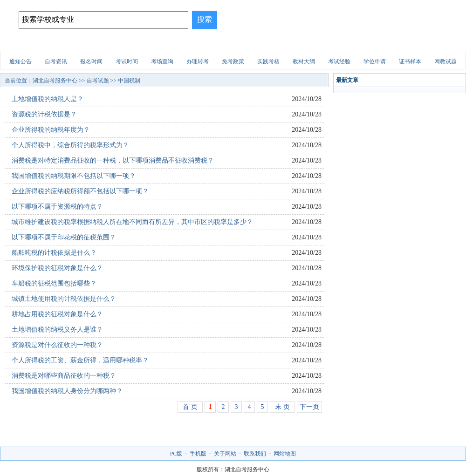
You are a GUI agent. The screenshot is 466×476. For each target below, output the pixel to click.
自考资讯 (56, 61)
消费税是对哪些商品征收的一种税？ (64, 376)
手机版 (198, 454)
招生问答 (191, 44)
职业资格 (274, 44)
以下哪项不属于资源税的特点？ (57, 207)
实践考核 (268, 61)
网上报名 (439, 44)
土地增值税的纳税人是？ (48, 99)
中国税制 (129, 81)
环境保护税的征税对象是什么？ (57, 268)
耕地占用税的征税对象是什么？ (57, 314)
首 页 (190, 407)
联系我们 (255, 454)
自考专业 (149, 44)
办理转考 (198, 61)
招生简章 (108, 44)
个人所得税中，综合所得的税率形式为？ (70, 145)
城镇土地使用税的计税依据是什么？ (64, 299)
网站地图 (285, 454)
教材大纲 (304, 61)
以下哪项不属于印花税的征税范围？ (64, 237)
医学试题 (356, 44)
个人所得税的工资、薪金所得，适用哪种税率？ (80, 360)
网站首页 (25, 44)
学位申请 (375, 61)
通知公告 (21, 61)
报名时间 (91, 61)
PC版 (176, 454)
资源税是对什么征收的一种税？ (57, 345)
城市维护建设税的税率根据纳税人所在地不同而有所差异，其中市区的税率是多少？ (132, 222)
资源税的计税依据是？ (44, 114)
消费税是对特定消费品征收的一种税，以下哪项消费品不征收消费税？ (113, 160)
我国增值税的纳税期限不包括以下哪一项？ (74, 176)
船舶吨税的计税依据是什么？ (54, 253)
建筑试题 (232, 44)
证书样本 (410, 61)
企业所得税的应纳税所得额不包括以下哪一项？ (80, 191)
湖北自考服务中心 (55, 81)
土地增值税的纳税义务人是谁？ (57, 330)
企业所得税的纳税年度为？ (51, 130)
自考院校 (66, 44)
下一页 (309, 407)
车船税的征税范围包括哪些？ (54, 283)
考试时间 (127, 61)
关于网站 (225, 454)
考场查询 (162, 61)
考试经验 (339, 61)
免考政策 (233, 61)
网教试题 (445, 61)
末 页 (282, 407)
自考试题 (398, 44)
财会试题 (315, 44)
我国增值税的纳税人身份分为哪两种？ (67, 391)
